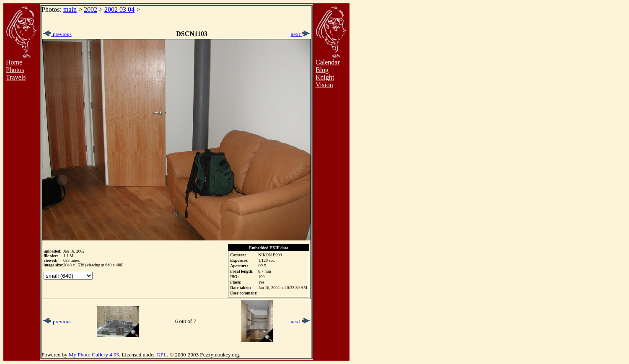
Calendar (328, 62)
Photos (15, 70)
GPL (162, 355)
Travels (16, 77)
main (70, 9)
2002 (91, 9)
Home (14, 62)
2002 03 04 (119, 9)
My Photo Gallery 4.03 (94, 355)
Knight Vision (325, 81)
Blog (322, 70)
